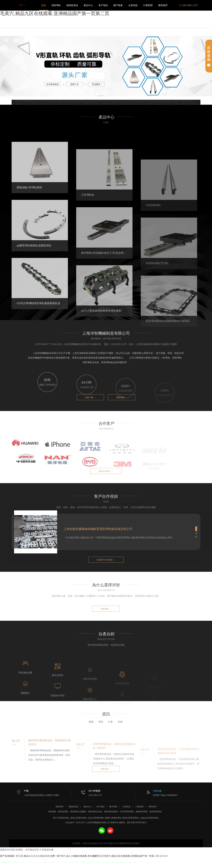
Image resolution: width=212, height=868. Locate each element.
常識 (120, 729)
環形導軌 (56, 5)
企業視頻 (133, 5)
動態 (91, 729)
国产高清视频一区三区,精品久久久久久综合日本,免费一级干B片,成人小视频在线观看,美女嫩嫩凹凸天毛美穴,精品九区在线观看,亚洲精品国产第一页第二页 (79, 856)
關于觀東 (118, 5)
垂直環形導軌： (157, 812)
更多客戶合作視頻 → (106, 560)
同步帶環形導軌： (128, 812)
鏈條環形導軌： (143, 812)
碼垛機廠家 (121, 843)
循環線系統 (72, 5)
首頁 (44, 5)
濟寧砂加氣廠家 (133, 843)
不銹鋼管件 (111, 843)
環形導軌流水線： (96, 812)
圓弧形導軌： (64, 812)
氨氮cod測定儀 (99, 843)
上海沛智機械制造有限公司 (22, 5)
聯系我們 (163, 5)
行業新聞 (148, 5)
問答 (101, 729)
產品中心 (88, 5)
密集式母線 (88, 843)
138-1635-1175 (188, 5)
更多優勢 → (106, 609)
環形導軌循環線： (112, 812)
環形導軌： (53, 812)
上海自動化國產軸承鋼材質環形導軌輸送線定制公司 (98, 529)
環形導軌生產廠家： (79, 812)
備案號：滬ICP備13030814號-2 (133, 823)
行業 (110, 729)
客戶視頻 (103, 5)
